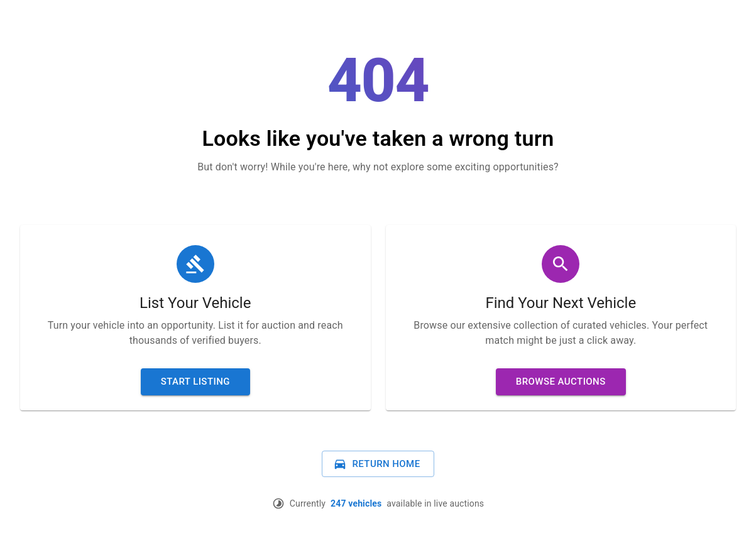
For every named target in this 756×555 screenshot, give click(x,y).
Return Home (376, 464)
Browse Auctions (561, 382)
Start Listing (195, 382)
